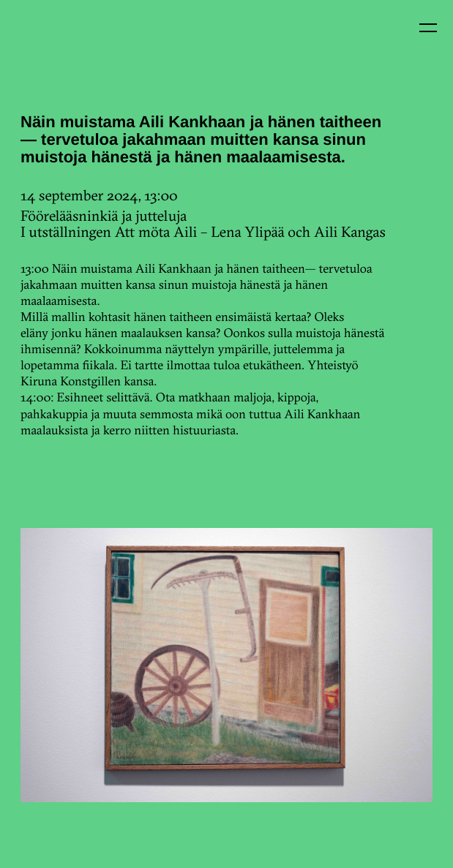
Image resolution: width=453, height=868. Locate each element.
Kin (42, 42)
